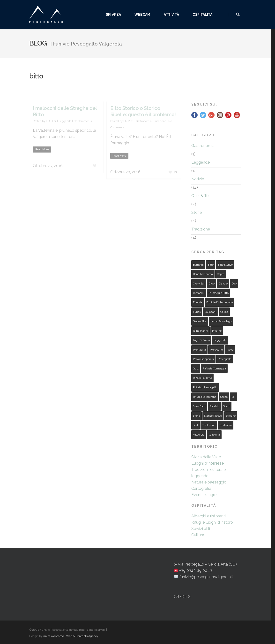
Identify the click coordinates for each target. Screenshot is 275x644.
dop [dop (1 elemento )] (234, 284)
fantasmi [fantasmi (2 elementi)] (199, 293)
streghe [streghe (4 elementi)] (231, 416)
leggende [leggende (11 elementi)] (220, 340)
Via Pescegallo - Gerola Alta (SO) (207, 564)
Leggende (65, 121)
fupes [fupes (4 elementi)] (197, 312)
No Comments (83, 121)
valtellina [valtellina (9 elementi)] (214, 435)
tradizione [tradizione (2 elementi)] (209, 425)
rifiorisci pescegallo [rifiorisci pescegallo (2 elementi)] (205, 387)
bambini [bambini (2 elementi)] (198, 265)
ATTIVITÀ (176, 15)
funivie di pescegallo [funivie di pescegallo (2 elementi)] (219, 302)
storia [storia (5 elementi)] (197, 416)
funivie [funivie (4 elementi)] (198, 302)
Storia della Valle (206, 457)
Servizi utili (201, 529)
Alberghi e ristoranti (208, 516)
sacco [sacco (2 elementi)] (224, 397)
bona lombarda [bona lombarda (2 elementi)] (203, 274)
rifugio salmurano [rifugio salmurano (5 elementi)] (205, 397)
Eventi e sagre (204, 495)
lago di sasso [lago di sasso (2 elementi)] (201, 340)
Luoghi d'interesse (208, 463)
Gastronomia (144, 121)
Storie (197, 212)
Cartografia (201, 488)
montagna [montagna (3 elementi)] (199, 350)
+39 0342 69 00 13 (196, 571)
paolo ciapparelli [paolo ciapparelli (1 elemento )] (203, 359)
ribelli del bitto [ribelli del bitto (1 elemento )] (202, 378)
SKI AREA (118, 15)
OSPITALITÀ (207, 15)
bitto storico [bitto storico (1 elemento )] (225, 265)
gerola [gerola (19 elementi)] (224, 312)
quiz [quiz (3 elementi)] (196, 368)
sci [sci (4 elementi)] (234, 397)
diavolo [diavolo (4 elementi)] (223, 284)
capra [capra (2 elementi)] (221, 274)
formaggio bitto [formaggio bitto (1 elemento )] (219, 293)
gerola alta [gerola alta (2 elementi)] (200, 321)
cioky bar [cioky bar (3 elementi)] (199, 284)
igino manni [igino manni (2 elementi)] (201, 331)
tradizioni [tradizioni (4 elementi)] (226, 425)
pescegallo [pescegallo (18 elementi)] (225, 359)
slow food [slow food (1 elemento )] (199, 406)
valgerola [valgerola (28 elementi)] (199, 435)
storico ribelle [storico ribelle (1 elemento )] (213, 416)
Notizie (198, 179)
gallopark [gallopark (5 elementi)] (210, 312)
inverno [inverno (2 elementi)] (217, 331)
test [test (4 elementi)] (196, 425)
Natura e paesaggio (209, 482)
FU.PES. (51, 121)
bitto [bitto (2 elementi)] (211, 265)
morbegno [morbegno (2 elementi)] (216, 350)
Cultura (198, 535)
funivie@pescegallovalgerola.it (206, 577)
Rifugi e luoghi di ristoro (212, 522)
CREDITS (182, 597)
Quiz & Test (202, 196)
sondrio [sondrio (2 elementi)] (214, 406)
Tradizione (160, 121)
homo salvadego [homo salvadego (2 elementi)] (221, 321)
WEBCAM (147, 15)
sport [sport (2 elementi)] (227, 406)
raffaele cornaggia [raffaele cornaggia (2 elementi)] (214, 368)
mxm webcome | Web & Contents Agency (71, 636)
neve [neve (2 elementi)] (230, 350)
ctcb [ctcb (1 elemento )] (212, 284)
